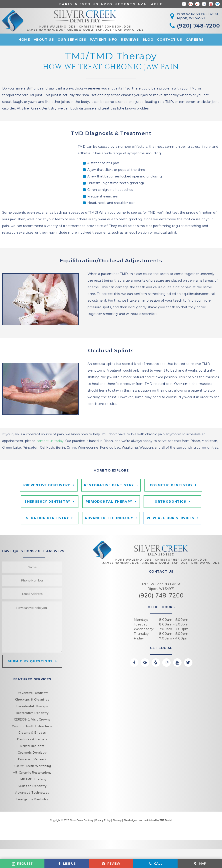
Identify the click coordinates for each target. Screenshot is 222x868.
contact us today (50, 455)
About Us (44, 41)
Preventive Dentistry (46, 500)
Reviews (130, 41)
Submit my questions (30, 680)
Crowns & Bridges (32, 752)
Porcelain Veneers (32, 779)
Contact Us (170, 41)
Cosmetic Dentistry (172, 500)
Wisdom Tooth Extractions (32, 745)
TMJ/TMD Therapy (32, 799)
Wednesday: (144, 648)
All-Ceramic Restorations (32, 792)
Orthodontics (171, 518)
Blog (148, 41)
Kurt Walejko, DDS (63, 27)
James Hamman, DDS (50, 30)
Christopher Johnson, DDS (110, 27)
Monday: (141, 639)
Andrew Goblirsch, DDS (95, 30)
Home (24, 41)
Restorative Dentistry (109, 500)
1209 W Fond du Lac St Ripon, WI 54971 (161, 606)
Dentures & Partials (32, 759)
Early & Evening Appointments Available (111, 4)
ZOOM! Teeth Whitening (32, 785)
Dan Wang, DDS (135, 30)
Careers (195, 41)
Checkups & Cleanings (32, 719)
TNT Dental (166, 839)
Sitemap (117, 839)
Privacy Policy (103, 839)
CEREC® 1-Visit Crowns (32, 739)
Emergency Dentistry (47, 518)
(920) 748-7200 (161, 615)
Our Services (72, 41)
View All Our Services (171, 536)
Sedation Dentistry (47, 536)
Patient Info (104, 41)
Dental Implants (32, 765)
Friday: (139, 657)
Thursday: (142, 653)
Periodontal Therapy (109, 518)
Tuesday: (141, 643)
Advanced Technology (109, 536)
